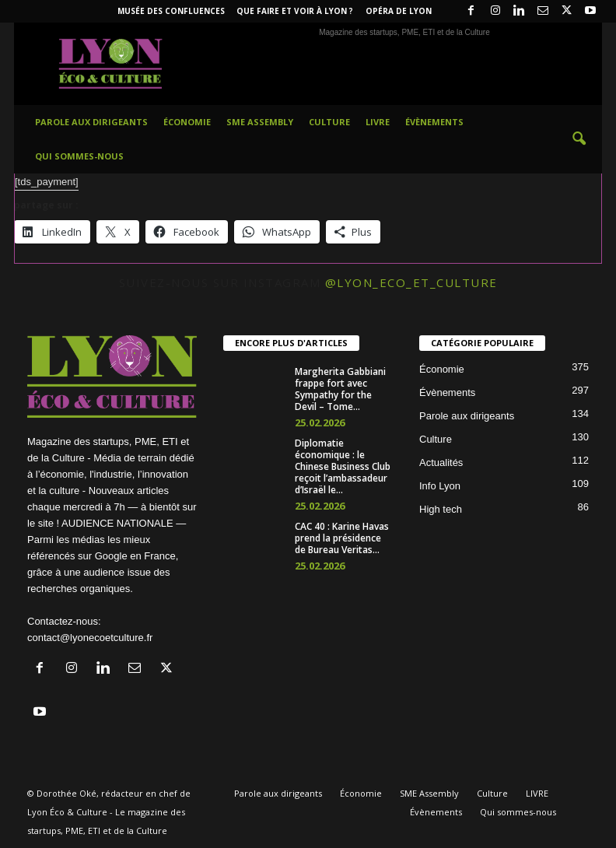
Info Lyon (440, 486)
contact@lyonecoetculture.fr (90, 638)
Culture (329, 122)
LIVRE (378, 122)
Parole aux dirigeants (91, 122)
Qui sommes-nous (79, 156)
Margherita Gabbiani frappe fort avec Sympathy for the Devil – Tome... (340, 389)
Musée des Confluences (171, 11)
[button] (579, 139)
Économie (187, 122)
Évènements (434, 122)
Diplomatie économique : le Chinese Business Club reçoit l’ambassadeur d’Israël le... (343, 466)
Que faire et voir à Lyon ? (295, 11)
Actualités (441, 463)
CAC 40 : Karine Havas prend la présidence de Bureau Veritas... (342, 538)
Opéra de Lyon (399, 11)
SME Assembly (260, 122)
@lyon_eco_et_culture (411, 282)
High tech (441, 509)
